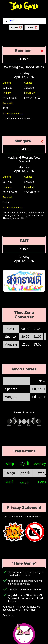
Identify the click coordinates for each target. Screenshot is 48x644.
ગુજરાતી (24, 473)
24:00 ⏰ (32, 28)
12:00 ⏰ (16, 28)
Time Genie (24, 6)
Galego (10, 473)
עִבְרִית (42, 473)
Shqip (10, 464)
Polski (42, 482)
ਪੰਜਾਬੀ (10, 482)
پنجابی (24, 482)
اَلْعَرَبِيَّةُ (24, 464)
